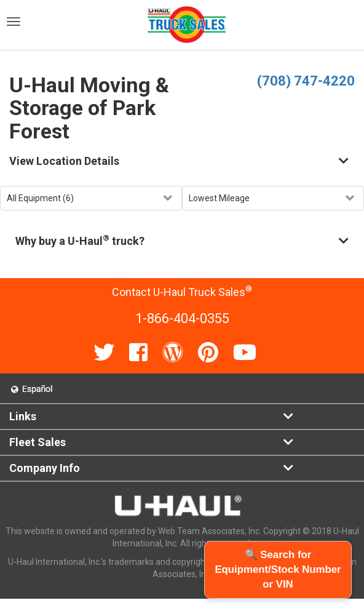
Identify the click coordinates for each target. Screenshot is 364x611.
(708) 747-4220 (306, 81)
